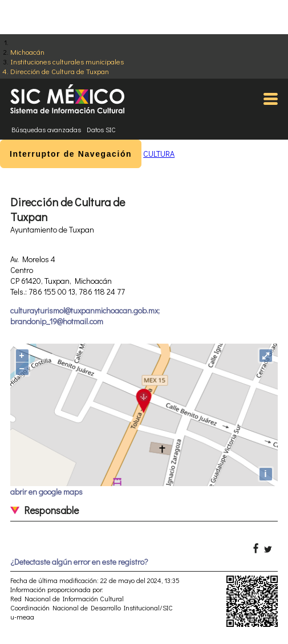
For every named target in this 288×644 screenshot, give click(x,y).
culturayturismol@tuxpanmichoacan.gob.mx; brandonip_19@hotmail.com (85, 316)
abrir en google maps (46, 492)
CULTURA (159, 154)
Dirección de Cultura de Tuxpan (60, 71)
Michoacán (27, 52)
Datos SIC (101, 129)
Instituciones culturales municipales (67, 61)
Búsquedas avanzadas (46, 129)
